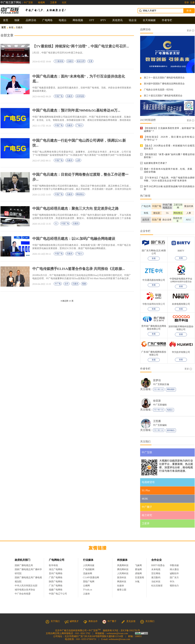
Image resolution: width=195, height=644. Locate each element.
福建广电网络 (56, 590)
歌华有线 (53, 565)
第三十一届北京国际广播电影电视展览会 (164, 78)
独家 (17, 20)
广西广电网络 (56, 578)
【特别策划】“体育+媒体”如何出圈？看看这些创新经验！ (169, 156)
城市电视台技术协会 (25, 590)
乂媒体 (86, 594)
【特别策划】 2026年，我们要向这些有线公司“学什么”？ (169, 138)
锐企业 (133, 20)
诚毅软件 (174, 573)
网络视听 (171, 389)
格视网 (41, 3)
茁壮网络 (156, 573)
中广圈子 (109, 621)
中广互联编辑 (160, 405)
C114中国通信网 (91, 578)
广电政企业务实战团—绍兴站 (159, 90)
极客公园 (122, 590)
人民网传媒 (89, 565)
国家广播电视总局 (24, 565)
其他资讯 (117, 20)
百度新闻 (139, 578)
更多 (190, 31)
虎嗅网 (138, 573)
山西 (78, 160)
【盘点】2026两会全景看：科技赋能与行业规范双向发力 (169, 147)
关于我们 (53, 621)
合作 (67, 284)
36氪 (137, 582)
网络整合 (80, 194)
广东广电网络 (56, 586)
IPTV (103, 20)
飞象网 (138, 565)
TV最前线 (59, 61)
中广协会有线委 (23, 594)
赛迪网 (138, 569)
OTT (92, 20)
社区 (64, 3)
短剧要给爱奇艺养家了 (156, 163)
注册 (192, 3)
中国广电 (59, 96)
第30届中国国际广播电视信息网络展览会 (164, 84)
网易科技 (122, 582)
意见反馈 (128, 621)
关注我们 (147, 621)
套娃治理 (81, 61)
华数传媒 (174, 565)
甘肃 (90, 61)
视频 (84, 284)
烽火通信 (174, 569)
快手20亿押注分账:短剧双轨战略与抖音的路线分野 (169, 188)
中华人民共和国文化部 (26, 586)
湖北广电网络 (56, 569)
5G (56, 223)
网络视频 (78, 20)
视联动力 (174, 586)
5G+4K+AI (159, 389)
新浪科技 (122, 578)
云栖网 (86, 586)
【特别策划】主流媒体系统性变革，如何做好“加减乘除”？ (169, 130)
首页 (6, 20)
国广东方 (174, 578)
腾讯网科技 (123, 569)
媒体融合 (171, 430)
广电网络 (47, 20)
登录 (187, 3)
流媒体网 (88, 573)
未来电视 (80, 96)
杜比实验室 (157, 586)
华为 (174, 582)
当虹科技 (156, 582)
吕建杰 (70, 61)
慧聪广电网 (89, 582)
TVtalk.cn (88, 590)
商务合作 (90, 621)
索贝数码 (156, 578)
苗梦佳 (157, 380)
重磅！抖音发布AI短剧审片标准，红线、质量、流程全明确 (169, 170)
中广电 (58, 284)
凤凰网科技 (123, 565)
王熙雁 (157, 421)
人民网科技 (123, 573)
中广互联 (28, 3)
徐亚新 (157, 401)
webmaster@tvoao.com (117, 633)
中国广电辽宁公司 (58, 594)
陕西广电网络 (56, 582)
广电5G (79, 125)
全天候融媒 (149, 20)
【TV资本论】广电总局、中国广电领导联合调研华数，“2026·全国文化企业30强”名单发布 (169, 179)
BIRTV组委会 (158, 565)
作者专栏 (167, 20)
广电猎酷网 (89, 569)
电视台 (63, 20)
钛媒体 (121, 586)
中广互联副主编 (161, 384)
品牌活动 (31, 20)
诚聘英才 (72, 621)
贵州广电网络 (56, 573)
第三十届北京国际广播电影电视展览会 (163, 96)
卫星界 (53, 3)
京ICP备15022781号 (130, 630)
